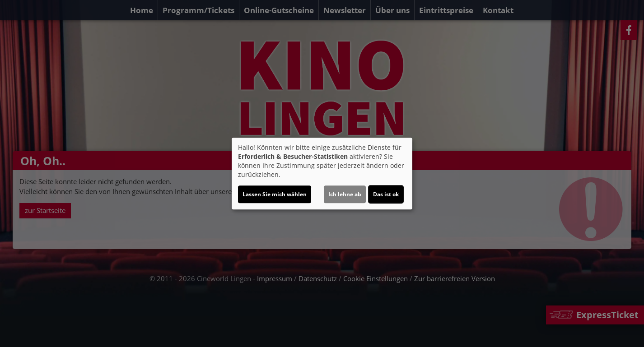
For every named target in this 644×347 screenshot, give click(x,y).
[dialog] (322, 174)
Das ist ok (386, 194)
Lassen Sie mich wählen (275, 194)
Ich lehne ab (345, 194)
